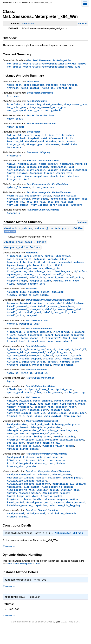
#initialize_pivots (20, 477)
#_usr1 (11, 343)
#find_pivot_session (52, 474)
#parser (53, 173)
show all (83, 23)
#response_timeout (42, 176)
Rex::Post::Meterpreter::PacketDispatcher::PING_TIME (44, 67)
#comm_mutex (15, 200)
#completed (14, 105)
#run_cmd (45, 281)
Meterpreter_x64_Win (70, 550)
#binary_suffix (43, 261)
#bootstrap (63, 261)
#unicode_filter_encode (23, 462)
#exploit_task (16, 140)
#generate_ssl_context (46, 446)
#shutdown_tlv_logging (65, 521)
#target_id (64, 88)
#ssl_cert (75, 180)
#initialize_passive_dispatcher (29, 498)
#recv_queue (40, 203)
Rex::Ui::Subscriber (36, 380)
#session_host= (66, 418)
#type (11, 290)
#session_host (44, 418)
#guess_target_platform (23, 271)
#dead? (59, 411)
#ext (72, 170)
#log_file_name (48, 415)
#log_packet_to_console (58, 501)
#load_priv (53, 274)
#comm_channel (30, 347)
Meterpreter (28, 24)
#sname (71, 143)
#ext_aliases (16, 173)
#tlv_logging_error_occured (50, 209)
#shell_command (17, 284)
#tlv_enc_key (16, 206)
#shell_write (74, 284)
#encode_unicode (37, 170)
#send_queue (58, 203)
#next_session (53, 105)
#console (52, 85)
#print (22, 400)
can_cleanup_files (19, 264)
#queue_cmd (14, 281)
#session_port (16, 421)
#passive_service (65, 200)
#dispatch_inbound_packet (66, 492)
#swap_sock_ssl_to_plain (24, 459)
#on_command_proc (76, 105)
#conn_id (81, 167)
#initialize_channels (62, 529)
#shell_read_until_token (60, 320)
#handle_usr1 (52, 368)
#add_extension (17, 436)
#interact (14, 371)
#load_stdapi (44, 277)
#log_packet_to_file (21, 505)
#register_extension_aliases (65, 452)
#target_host (16, 147)
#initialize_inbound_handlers (27, 495)
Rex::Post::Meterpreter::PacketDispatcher (49, 60)
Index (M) (7, 2)
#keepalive (14, 501)
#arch (27, 261)
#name (82, 415)
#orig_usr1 (35, 112)
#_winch (76, 365)
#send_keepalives (37, 180)
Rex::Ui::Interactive (37, 102)
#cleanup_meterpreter (66, 436)
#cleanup (39, 264)
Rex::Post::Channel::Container (43, 214)
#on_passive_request (56, 508)
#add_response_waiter (21, 488)
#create (53, 264)
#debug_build (16, 170)
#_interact (14, 261)
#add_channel (16, 529)
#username (53, 147)
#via (74, 147)
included (58, 299)
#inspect (80, 411)
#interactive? (51, 347)
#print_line (33, 403)
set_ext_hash (16, 455)
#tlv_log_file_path (61, 206)
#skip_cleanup (30, 88)
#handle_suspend (30, 368)
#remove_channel (18, 533)
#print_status (53, 403)
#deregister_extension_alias (26, 442)
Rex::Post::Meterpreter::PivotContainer (47, 188)
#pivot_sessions (43, 191)
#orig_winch (53, 112)
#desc (64, 264)
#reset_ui (30, 281)
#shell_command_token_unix (25, 317)
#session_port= (38, 421)
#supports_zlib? (40, 287)
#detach (12, 368)
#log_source (68, 415)
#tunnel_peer (37, 350)
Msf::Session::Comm (37, 328)
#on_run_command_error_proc (48, 109)
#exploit (40, 137)
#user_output (16, 129)
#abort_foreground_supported (64, 343)
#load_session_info (20, 277)
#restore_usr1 (42, 375)
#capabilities (27, 167)
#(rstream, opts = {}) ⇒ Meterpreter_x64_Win (44, 233)
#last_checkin (36, 173)
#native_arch (64, 277)
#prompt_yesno (69, 371)
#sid (62, 143)
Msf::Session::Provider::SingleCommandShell (50, 307)
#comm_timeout (48, 167)
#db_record (25, 137)
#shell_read (56, 284)
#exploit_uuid (37, 140)
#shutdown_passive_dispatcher (27, 521)
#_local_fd (79, 358)
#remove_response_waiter (62, 514)
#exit (32, 268)
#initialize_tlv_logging (69, 498)
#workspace (14, 150)
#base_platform (34, 85)
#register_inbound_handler (25, 514)
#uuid (65, 147)
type (76, 287)
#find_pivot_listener (21, 474)
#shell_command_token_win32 (64, 317)
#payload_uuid (34, 143)
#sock (54, 180)
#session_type (60, 421)
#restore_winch (63, 375)
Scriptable (31, 295)
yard (58, 639)
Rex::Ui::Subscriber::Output (41, 125)
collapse (83, 227)
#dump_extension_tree (63, 442)
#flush (11, 400)
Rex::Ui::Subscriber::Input (41, 117)
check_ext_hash (40, 436)
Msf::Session (34, 133)
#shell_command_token (21, 314)
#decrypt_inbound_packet (55, 488)
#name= (11, 418)
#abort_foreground (30, 343)
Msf (16, 2)
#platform (81, 277)
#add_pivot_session (50, 470)
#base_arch (14, 85)
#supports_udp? (17, 287)
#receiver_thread (19, 203)
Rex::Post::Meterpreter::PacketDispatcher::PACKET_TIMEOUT (47, 64)
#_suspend (78, 340)
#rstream (13, 88)
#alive (11, 137)
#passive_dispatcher (74, 173)
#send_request (76, 518)
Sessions (26, 2)
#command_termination (21, 310)
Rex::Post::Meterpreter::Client (43, 163)
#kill (58, 271)
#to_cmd (32, 323)
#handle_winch (72, 368)
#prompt (53, 371)
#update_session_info (31, 290)
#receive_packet (52, 511)
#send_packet (16, 518)
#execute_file (16, 268)
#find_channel (36, 529)
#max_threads (69, 85)
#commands (67, 167)
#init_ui (47, 271)
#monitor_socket (47, 505)
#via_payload (72, 428)
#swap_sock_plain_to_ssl (43, 455)
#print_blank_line (41, 400)
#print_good (15, 403)
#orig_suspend (16, 112)
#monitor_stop (70, 505)
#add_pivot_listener (21, 470)
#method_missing (64, 449)
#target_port (35, 147)
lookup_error (42, 449)
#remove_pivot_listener (51, 477)
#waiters (76, 209)
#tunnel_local (16, 350)
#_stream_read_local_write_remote (48, 362)
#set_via (39, 424)
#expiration (58, 170)
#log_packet (32, 501)
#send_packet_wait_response (45, 518)
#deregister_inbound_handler (26, 492)
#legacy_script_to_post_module (28, 302)
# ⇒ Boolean (23, 252)
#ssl (63, 180)
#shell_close (61, 281)
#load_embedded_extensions (25, 274)
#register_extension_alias (25, 452)
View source (9, 563)
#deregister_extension (46, 439)
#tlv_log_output (18, 209)
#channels (14, 218)
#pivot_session (17, 176)
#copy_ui (13, 383)
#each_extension (18, 446)
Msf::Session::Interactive (40, 93)
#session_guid (78, 203)
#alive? (12, 411)
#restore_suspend (19, 375)
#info (69, 140)
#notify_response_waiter (24, 508)
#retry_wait (15, 180)
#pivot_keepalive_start (23, 511)
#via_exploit (53, 428)
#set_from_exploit (19, 424)
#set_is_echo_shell (51, 310)
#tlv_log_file (36, 206)
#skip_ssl (48, 88)
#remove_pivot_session (22, 480)
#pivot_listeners (19, 191)
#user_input (15, 120)
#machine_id (15, 143)
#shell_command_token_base (56, 314)
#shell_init (37, 284)
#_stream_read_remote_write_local (30, 365)
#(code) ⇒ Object (26, 247)
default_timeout (18, 439)
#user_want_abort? (60, 350)
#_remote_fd (15, 362)
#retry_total (65, 176)
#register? (25, 418)
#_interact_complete (37, 340)
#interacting (32, 105)
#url (27, 183)
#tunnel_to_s (62, 287)
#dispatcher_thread (38, 200)
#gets (11, 391)
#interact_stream (34, 371)
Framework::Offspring (38, 155)
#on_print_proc (17, 109)
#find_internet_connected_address (60, 268)
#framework (56, 140)
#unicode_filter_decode (58, 459)
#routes (51, 143)
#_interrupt (61, 340)
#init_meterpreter (19, 449)
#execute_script (39, 299)
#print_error (64, 400)
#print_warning (74, 403)
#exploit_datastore (62, 137)
